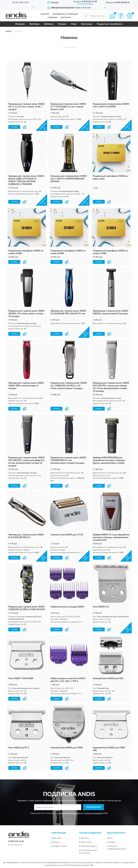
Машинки (20, 24)
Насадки (62, 24)
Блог (111, 838)
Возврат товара (60, 846)
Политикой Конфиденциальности (70, 813)
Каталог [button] (45, 14)
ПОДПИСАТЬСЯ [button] (93, 807)
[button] (85, 4)
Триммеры (34, 24)
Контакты (66, 18)
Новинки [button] (52, 18)
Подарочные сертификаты (110, 24)
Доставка (57, 838)
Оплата (56, 842)
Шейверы (49, 24)
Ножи (74, 24)
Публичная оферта (89, 846)
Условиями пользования (93, 813)
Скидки (112, 842)
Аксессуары (87, 24)
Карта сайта (86, 842)
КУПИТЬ (14, 127)
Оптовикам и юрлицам (65, 14)
